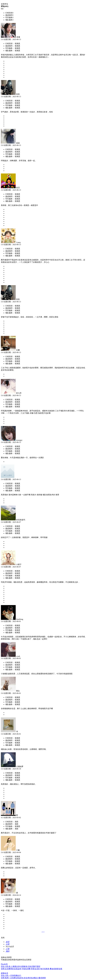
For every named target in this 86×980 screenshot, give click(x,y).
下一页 (44, 932)
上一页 (42, 932)
